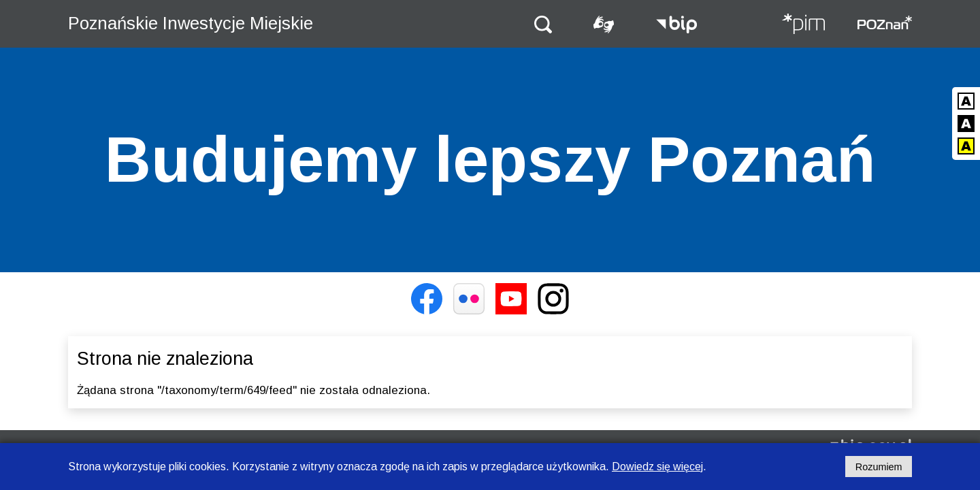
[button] (543, 23)
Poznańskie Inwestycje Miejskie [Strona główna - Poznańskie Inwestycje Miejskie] (191, 23)
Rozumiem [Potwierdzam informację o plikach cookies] (879, 467)
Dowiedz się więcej (657, 467)
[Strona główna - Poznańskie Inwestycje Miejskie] (803, 25)
